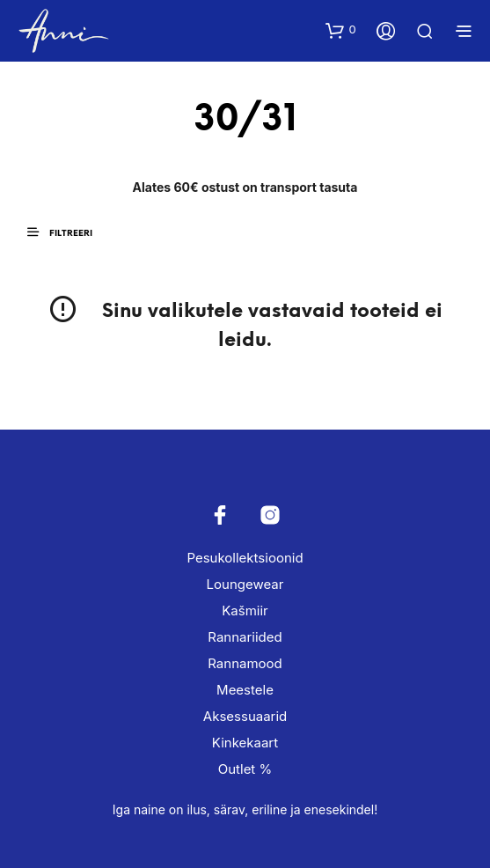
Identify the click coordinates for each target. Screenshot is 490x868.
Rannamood (245, 663)
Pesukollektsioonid (245, 558)
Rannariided (245, 637)
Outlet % (245, 769)
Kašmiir (245, 611)
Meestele (245, 690)
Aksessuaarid (245, 716)
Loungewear (245, 584)
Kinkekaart (245, 743)
